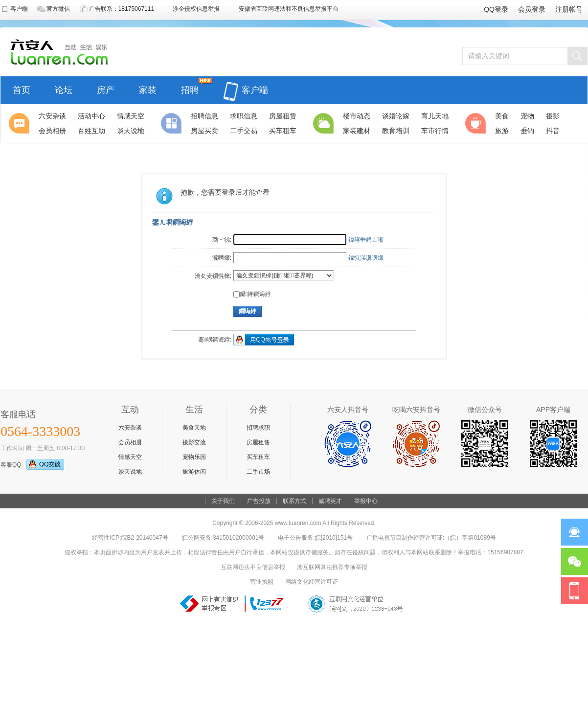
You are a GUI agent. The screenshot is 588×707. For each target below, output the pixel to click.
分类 (173, 123)
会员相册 (130, 442)
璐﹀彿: (222, 240)
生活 (325, 123)
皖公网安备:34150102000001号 (223, 538)
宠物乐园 (194, 457)
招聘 (190, 89)
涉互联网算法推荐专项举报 (332, 567)
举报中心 (366, 501)
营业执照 (262, 582)
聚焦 (21, 123)
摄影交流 (194, 442)
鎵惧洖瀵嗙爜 (366, 258)
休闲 (477, 123)
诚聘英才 (330, 501)
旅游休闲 (194, 472)
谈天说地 (130, 472)
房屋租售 (258, 442)
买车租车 (258, 457)
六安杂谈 (130, 428)
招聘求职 (258, 428)
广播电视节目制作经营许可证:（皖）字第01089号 (431, 538)
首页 (22, 89)
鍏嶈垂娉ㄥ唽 (366, 240)
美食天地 (194, 428)
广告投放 (259, 501)
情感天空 (130, 457)
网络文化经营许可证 (312, 582)
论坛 (64, 89)
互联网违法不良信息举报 (253, 567)
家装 (148, 89)
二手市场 (258, 472)
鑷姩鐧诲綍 (252, 294)
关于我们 (223, 501)
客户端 (246, 84)
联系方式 (294, 501)
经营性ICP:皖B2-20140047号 (130, 538)
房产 (106, 89)
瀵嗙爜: (222, 258)
